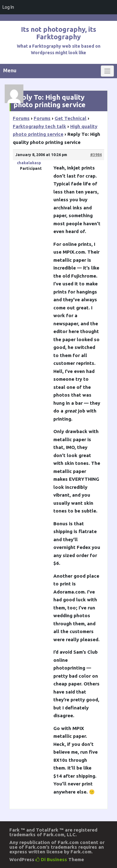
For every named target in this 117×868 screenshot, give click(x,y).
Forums (21, 118)
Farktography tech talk (39, 126)
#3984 (96, 155)
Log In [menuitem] (8, 7)
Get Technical (71, 118)
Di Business (51, 859)
